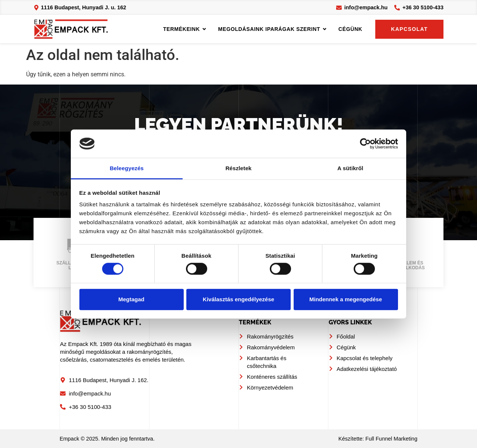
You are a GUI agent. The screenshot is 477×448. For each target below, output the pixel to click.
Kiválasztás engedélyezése (238, 299)
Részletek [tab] (238, 168)
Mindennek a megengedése (346, 299)
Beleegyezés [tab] (127, 168)
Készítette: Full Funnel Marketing (378, 439)
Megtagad (131, 299)
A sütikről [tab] (350, 168)
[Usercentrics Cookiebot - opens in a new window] (365, 144)
